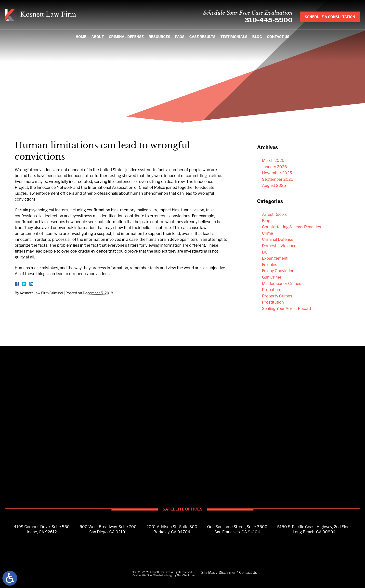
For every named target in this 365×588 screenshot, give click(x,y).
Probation (271, 290)
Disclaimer (227, 572)
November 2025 (277, 173)
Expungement (275, 258)
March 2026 (273, 160)
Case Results (202, 37)
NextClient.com (186, 575)
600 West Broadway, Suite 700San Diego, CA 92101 (108, 529)
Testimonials (234, 37)
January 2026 (274, 167)
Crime (267, 233)
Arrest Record (275, 214)
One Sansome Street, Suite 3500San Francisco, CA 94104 (237, 529)
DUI (265, 252)
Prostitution (273, 302)
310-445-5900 (269, 20)
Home (81, 37)
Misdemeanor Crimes (282, 284)
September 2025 (278, 179)
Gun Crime (272, 277)
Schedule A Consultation (330, 17)
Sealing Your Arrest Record (287, 309)
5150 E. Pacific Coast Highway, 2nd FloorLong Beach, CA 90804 (314, 529)
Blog (257, 37)
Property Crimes (277, 296)
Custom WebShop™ (144, 575)
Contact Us (278, 37)
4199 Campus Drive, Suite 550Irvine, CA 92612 (42, 529)
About (98, 37)
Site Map (208, 572)
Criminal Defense (126, 37)
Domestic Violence (279, 246)
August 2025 (274, 185)
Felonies (270, 265)
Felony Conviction (278, 271)
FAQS (180, 37)
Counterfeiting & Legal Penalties (292, 227)
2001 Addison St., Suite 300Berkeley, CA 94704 (172, 529)
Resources (159, 37)
